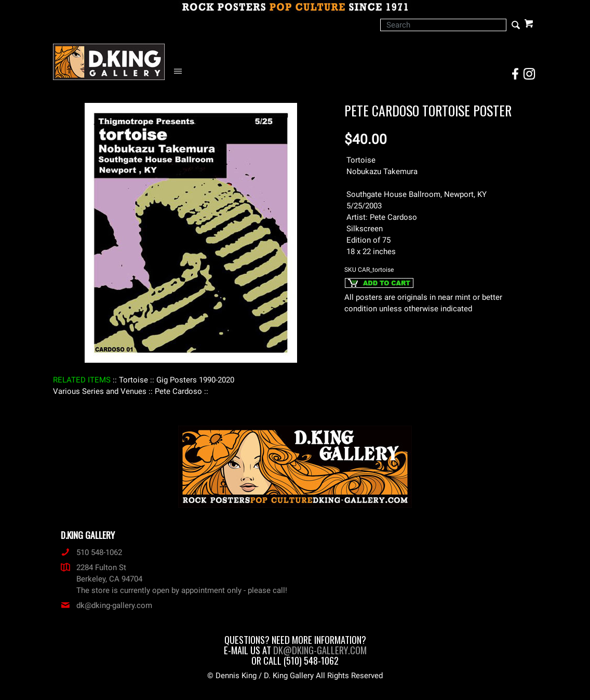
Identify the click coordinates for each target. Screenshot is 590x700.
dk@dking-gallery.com (106, 605)
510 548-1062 (91, 552)
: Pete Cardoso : (178, 391)
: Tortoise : (133, 380)
